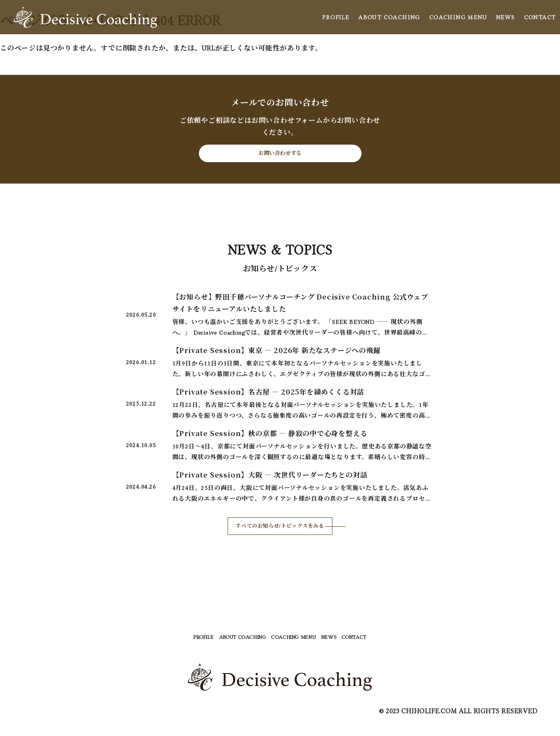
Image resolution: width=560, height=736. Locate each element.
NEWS (505, 17)
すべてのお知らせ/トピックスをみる (280, 535)
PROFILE (336, 17)
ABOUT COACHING (389, 17)
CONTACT (540, 17)
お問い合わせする (280, 157)
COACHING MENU (458, 17)
